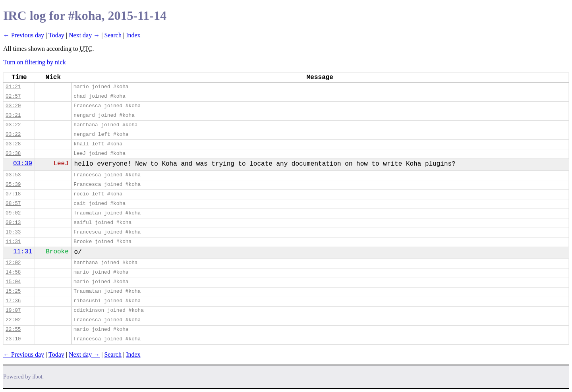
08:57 (13, 204)
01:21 (13, 87)
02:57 (13, 96)
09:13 (13, 223)
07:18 (13, 194)
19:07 (13, 310)
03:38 (13, 154)
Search (113, 35)
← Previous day (24, 35)
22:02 (13, 320)
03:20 (13, 106)
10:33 (13, 232)
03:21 (13, 115)
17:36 (13, 301)
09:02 (13, 213)
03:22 (13, 125)
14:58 (13, 272)
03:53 (13, 175)
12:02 (13, 263)
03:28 (13, 144)
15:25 (13, 291)
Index (133, 35)
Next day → (84, 35)
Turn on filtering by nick (35, 62)
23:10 (13, 339)
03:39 (23, 164)
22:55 (13, 329)
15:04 (13, 282)
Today (56, 35)
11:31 (13, 242)
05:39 (13, 184)
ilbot (38, 377)
